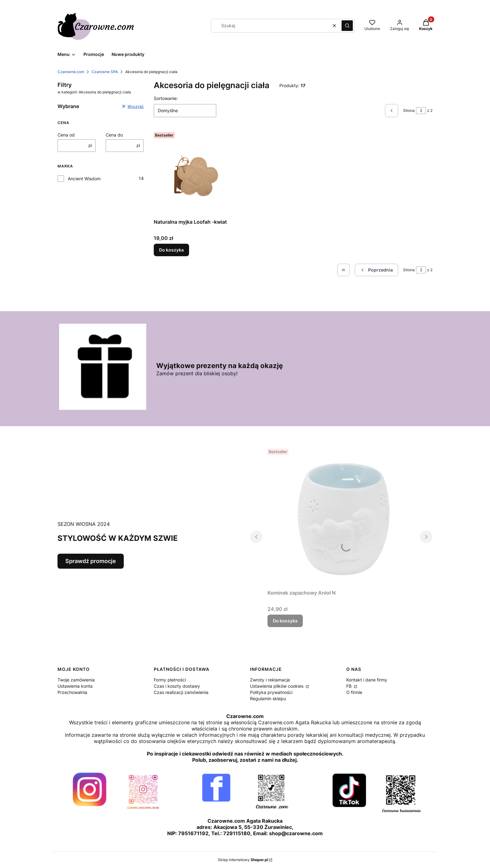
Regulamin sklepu (268, 698)
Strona (409, 110)
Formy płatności (170, 680)
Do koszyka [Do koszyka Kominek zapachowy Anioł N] (285, 621)
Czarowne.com (71, 72)
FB (350, 686)
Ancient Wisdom (84, 179)
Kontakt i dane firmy (367, 680)
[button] (347, 26)
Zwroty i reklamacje (270, 680)
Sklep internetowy (243, 860)
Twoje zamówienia (76, 680)
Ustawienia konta (75, 686)
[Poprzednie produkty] (376, 270)
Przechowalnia (72, 692)
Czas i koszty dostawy (177, 686)
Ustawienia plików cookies (277, 686)
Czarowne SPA (105, 72)
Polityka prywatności (271, 692)
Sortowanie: (166, 98)
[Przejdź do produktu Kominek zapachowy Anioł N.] (341, 516)
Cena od (66, 135)
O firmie (354, 692)
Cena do (114, 135)
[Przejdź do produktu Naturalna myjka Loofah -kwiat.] (197, 173)
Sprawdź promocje (91, 561)
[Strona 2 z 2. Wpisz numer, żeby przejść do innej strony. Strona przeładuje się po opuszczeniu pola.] (421, 111)
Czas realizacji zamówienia (181, 692)
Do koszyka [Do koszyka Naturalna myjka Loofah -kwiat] (171, 250)
